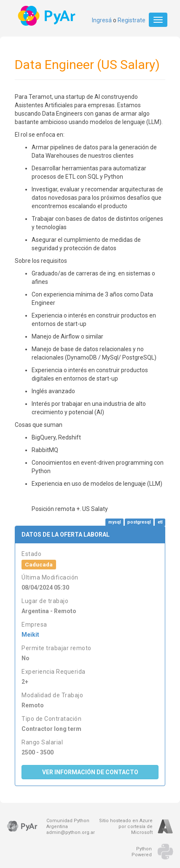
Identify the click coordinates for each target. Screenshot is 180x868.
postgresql (139, 522)
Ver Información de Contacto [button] (90, 772)
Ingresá (102, 20)
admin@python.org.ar (71, 832)
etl (160, 522)
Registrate (132, 20)
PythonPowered (142, 852)
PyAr (47, 16)
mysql (115, 522)
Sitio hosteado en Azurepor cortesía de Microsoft (126, 827)
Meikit (30, 635)
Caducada (39, 564)
